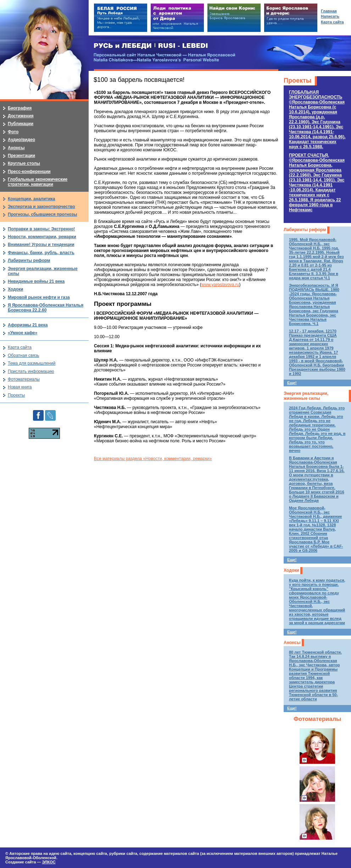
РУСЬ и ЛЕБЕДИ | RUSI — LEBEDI (151, 46)
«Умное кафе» (23, 333)
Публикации (21, 124)
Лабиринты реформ (305, 230)
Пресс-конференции (29, 172)
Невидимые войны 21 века (36, 281)
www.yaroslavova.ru (220, 285)
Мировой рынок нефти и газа (39, 297)
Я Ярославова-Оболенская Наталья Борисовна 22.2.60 (46, 308)
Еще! (292, 383)
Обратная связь (23, 355)
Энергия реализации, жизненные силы (306, 396)
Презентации (21, 156)
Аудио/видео (21, 140)
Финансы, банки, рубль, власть (41, 253)
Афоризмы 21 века (28, 325)
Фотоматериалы (317, 719)
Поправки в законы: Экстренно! (41, 229)
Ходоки (291, 570)
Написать (330, 16)
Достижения (21, 116)
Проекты (297, 80)
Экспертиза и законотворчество (41, 207)
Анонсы (292, 643)
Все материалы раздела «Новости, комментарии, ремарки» (153, 459)
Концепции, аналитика (32, 199)
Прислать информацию (31, 371)
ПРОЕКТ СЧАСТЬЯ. (317, 183)
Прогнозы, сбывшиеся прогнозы (43, 214)
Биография (20, 108)
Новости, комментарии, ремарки (42, 237)
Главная (329, 11)
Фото (13, 132)
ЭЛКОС (49, 862)
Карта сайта (20, 347)
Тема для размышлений (32, 363)
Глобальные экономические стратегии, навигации (38, 182)
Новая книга (20, 387)
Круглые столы (24, 163)
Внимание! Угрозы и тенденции (41, 245)
